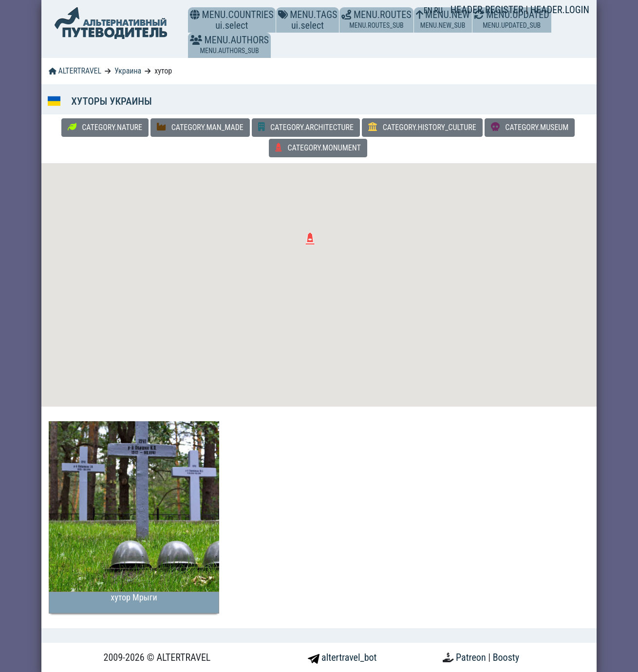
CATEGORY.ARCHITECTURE (306, 127)
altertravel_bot (342, 657)
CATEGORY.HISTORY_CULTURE (422, 127)
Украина (128, 71)
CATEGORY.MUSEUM (530, 127)
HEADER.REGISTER (488, 10)
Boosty (506, 657)
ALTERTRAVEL (75, 71)
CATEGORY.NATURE (105, 127)
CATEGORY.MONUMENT (318, 148)
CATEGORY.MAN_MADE (200, 127)
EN (429, 10)
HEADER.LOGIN (560, 10)
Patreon (472, 657)
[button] (196, 40)
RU (438, 10)
